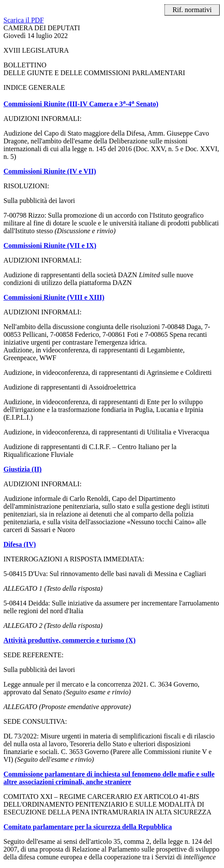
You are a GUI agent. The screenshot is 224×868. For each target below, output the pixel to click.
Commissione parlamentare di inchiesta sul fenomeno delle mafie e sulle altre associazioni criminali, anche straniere (109, 778)
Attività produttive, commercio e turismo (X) (69, 640)
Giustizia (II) (22, 469)
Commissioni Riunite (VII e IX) (50, 246)
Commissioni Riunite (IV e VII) (50, 171)
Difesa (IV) (20, 544)
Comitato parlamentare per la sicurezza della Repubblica (88, 827)
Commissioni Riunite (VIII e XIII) (54, 297)
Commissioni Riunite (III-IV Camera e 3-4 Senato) (81, 104)
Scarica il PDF (24, 20)
